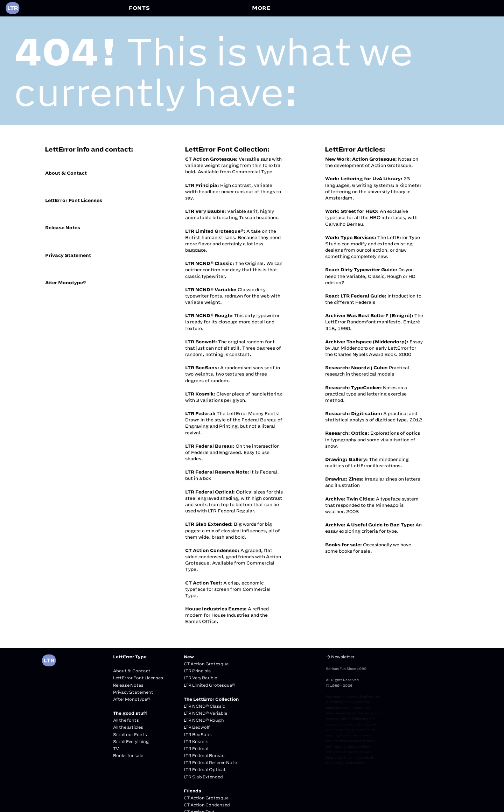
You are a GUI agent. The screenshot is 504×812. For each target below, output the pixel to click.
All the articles (128, 727)
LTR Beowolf (197, 727)
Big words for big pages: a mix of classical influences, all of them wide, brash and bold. (233, 530)
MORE (261, 8)
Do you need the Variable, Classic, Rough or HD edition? (370, 276)
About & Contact (66, 173)
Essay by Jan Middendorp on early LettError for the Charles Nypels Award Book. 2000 (374, 348)
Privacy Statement (68, 255)
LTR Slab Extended (203, 777)
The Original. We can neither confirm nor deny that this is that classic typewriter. (234, 269)
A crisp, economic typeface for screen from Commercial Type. (228, 589)
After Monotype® (66, 282)
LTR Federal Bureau (204, 755)
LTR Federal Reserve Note (210, 762)
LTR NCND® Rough (204, 720)
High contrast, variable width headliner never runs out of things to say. (233, 191)
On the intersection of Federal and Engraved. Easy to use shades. (232, 452)
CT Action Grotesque (206, 664)
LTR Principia (197, 671)
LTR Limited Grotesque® (209, 685)
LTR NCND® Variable (205, 713)
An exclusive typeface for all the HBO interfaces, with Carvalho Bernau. (371, 217)
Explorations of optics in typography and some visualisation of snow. (373, 439)
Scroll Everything (131, 741)
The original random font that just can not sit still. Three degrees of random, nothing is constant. (233, 348)
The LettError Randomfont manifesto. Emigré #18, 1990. (374, 322)
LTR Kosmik (196, 741)
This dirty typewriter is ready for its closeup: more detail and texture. (232, 322)
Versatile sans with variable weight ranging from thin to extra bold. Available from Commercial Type (233, 165)
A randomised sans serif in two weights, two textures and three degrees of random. (233, 374)
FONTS (139, 8)
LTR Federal (196, 748)
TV (116, 748)
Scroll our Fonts (130, 734)
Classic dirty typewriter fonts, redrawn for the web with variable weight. (233, 296)
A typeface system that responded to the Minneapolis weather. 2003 (372, 505)
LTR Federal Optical (204, 769)
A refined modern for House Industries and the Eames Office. (227, 615)
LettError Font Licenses (74, 200)
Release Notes (63, 227)
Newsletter (343, 657)
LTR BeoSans (198, 734)
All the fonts (126, 720)
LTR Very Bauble (200, 678)
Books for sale (128, 755)
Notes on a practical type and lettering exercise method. (366, 394)
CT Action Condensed (207, 805)
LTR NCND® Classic (204, 706)
